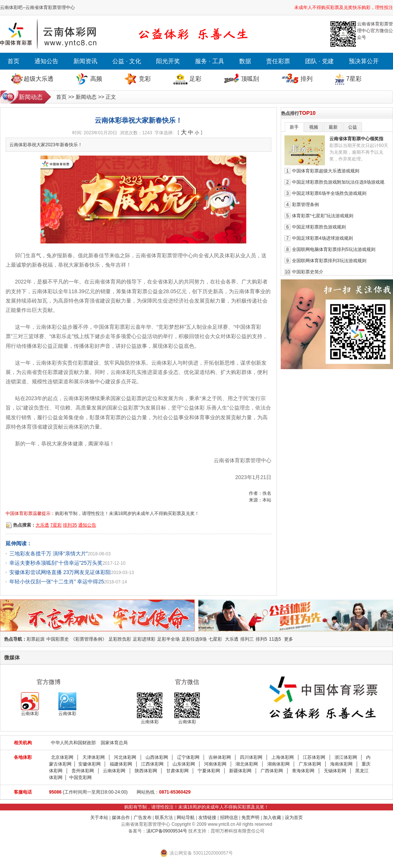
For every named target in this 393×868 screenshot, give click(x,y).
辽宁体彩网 (188, 757)
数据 (245, 61)
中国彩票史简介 (308, 272)
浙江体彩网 (346, 757)
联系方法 (164, 818)
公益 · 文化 (127, 61)
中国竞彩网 (80, 777)
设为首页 (294, 818)
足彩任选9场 (194, 639)
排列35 (70, 525)
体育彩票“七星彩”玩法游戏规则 (323, 216)
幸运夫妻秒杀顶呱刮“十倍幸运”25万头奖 (56, 563)
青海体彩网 (303, 771)
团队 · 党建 (319, 61)
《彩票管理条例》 (89, 639)
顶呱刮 (250, 79)
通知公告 (46, 61)
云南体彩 (30, 704)
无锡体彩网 (335, 771)
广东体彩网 (310, 764)
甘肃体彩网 (177, 771)
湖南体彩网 (278, 764)
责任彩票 (278, 61)
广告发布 (143, 818)
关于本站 (99, 818)
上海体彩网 (283, 757)
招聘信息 (229, 818)
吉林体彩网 (220, 757)
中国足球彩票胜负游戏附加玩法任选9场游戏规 (338, 182)
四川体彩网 (251, 757)
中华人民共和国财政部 (73, 743)
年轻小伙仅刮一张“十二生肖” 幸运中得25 (57, 582)
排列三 (247, 639)
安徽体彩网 (89, 764)
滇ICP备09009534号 (167, 831)
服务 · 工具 (209, 61)
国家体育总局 (114, 743)
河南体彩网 (215, 764)
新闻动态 (86, 97)
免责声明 (250, 818)
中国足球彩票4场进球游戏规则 (322, 238)
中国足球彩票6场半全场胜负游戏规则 (329, 193)
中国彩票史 (58, 639)
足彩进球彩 (144, 639)
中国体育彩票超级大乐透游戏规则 (326, 171)
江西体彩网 (152, 764)
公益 (353, 127)
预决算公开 (364, 61)
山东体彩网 (184, 764)
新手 (294, 127)
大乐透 (42, 525)
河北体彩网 (125, 757)
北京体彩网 (62, 757)
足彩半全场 (168, 639)
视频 (314, 127)
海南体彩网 (341, 764)
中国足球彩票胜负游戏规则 (319, 227)
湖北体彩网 (247, 764)
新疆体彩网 (240, 771)
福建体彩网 (121, 764)
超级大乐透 (39, 79)
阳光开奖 (168, 61)
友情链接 (207, 818)
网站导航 (186, 818)
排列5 (261, 639)
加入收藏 (272, 818)
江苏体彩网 (314, 757)
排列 (307, 79)
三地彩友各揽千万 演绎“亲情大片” (48, 553)
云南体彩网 (114, 771)
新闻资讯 (85, 61)
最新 (333, 127)
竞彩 (145, 79)
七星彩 (215, 639)
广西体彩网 (272, 771)
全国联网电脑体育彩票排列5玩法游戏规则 (334, 249)
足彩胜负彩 (120, 639)
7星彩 (354, 79)
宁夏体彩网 (209, 771)
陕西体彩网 (146, 771)
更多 (289, 639)
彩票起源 (36, 639)
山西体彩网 (157, 757)
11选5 (275, 639)
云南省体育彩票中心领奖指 (356, 139)
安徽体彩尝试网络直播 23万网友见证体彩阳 (60, 572)
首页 (13, 61)
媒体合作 (121, 818)
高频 (96, 79)
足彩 (195, 79)
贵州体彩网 (83, 771)
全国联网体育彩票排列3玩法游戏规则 (329, 261)
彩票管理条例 (305, 205)
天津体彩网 (94, 757)
